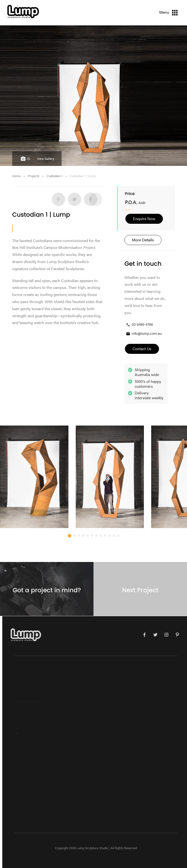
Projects (33, 176)
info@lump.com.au (144, 333)
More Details (143, 240)
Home (16, 176)
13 (25, 159)
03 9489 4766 (139, 324)
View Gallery (46, 159)
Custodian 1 (54, 176)
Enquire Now (144, 219)
